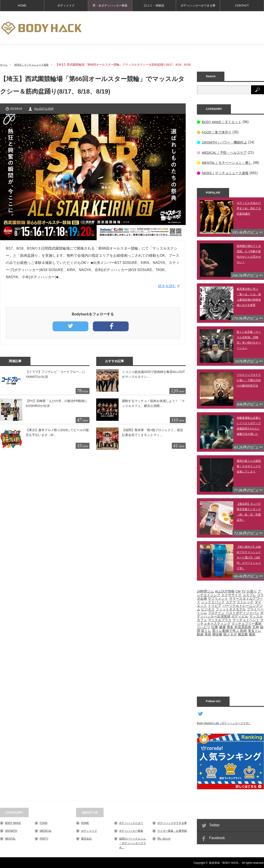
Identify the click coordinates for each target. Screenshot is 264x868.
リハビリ (204, 627)
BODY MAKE (13, 823)
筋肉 (243, 630)
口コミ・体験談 (154, 5)
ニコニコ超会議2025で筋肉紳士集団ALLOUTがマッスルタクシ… (153, 374)
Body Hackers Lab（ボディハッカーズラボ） (224, 723)
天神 (255, 627)
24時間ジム (205, 591)
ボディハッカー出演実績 (230, 614)
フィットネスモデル (231, 609)
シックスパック (213, 602)
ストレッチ (245, 602)
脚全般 (217, 634)
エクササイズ (231, 594)
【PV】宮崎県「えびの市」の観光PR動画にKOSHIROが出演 (57, 403)
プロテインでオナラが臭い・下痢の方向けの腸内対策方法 (249, 380)
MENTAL (10, 838)
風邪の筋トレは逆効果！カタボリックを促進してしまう (249, 466)
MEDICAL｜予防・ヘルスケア (226, 152)
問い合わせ (164, 838)
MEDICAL (46, 830)
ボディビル (240, 616)
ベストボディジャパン (243, 612)
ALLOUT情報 (225, 591)
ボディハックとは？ (131, 823)
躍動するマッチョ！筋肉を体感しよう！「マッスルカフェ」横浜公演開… (153, 403)
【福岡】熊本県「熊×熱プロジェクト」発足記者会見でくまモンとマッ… (153, 432)
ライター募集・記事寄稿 (172, 830)
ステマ (231, 602)
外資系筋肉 (243, 627)
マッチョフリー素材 (246, 623)
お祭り (252, 591)
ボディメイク (66, 5)
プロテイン (216, 612)
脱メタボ (230, 634)
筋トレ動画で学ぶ (226, 630)
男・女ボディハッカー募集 (110, 5)
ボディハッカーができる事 (198, 5)
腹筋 (252, 634)
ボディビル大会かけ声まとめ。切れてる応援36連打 (249, 208)
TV (244, 591)
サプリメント (218, 598)
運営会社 (86, 838)
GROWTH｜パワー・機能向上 (226, 142)
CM (238, 591)
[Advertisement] (238, 40)
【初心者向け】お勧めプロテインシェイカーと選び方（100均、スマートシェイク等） (249, 557)
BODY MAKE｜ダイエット (223, 122)
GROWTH (11, 830)
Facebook (217, 837)
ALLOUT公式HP (44, 109)
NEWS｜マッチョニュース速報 (36, 65)
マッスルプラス (220, 620)
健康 (222, 627)
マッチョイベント (246, 620)
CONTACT (242, 5)
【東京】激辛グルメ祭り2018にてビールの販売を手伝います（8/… (57, 432)
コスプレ (249, 594)
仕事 (215, 627)
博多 (230, 627)
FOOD (44, 823)
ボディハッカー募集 (131, 830)
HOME (22, 5)
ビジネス (208, 609)
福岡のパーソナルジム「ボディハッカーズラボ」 (132, 843)
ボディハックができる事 (172, 823)
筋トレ (206, 630)
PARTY (44, 838)
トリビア (215, 605)
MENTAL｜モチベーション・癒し (228, 162)
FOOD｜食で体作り (218, 132)
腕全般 (243, 634)
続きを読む (167, 286)
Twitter (214, 825)
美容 (208, 634)
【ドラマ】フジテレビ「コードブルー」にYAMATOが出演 (55, 374)
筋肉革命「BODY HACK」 (225, 862)
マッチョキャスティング (230, 621)
